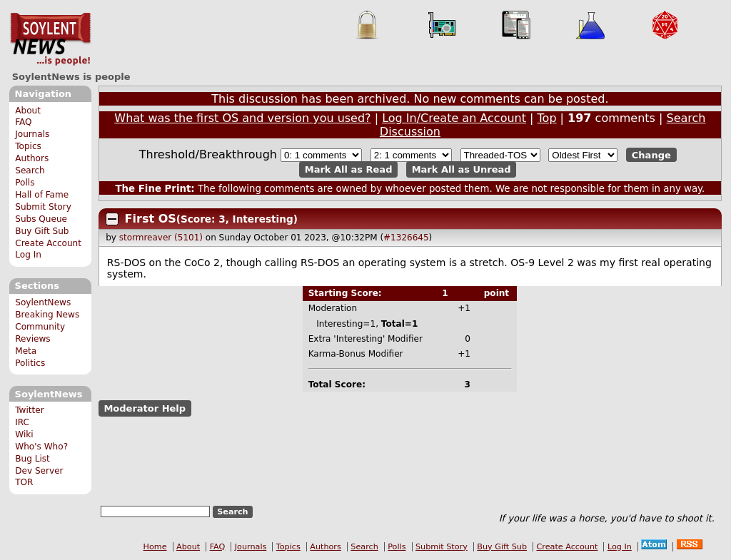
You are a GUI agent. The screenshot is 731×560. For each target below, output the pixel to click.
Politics (30, 363)
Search (30, 170)
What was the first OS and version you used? (242, 118)
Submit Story (43, 207)
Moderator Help (145, 408)
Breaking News (47, 315)
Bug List (32, 459)
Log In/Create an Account (454, 118)
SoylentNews (50, 39)
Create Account (48, 243)
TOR (24, 482)
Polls (25, 183)
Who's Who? (41, 447)
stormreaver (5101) (161, 238)
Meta (26, 351)
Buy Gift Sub (42, 231)
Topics (28, 146)
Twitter (29, 410)
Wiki (24, 434)
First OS (151, 219)
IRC (22, 422)
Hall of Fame (42, 195)
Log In (28, 255)
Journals (32, 134)
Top (547, 118)
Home (155, 547)
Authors (32, 158)
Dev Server (39, 471)
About (28, 111)
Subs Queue (41, 219)
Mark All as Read (349, 169)
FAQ (23, 122)
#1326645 (406, 238)
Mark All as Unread (462, 169)
